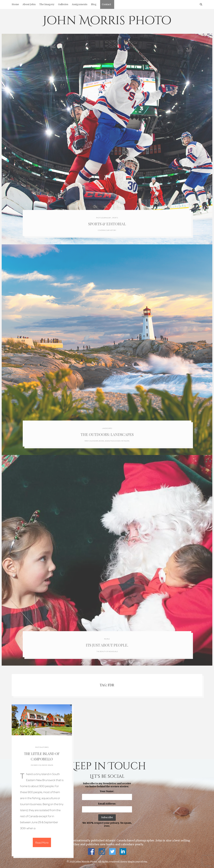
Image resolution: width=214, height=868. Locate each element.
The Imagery (47, 4)
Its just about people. (107, 645)
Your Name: (107, 791)
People (107, 639)
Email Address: (107, 804)
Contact (106, 4)
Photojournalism (103, 218)
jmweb (50, 765)
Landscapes (107, 428)
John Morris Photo (107, 21)
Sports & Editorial (107, 224)
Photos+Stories (42, 747)
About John (29, 4)
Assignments (80, 4)
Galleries (63, 4)
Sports (115, 218)
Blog (94, 4)
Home (15, 4)
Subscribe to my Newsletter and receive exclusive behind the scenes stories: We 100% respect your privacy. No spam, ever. (107, 805)
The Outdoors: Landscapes (107, 434)
